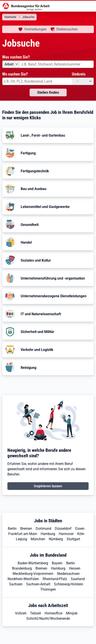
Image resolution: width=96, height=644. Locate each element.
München (38, 539)
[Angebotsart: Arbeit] (11, 64)
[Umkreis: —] (83, 81)
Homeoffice (53, 613)
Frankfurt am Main (23, 534)
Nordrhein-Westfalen (23, 579)
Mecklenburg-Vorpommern (33, 574)
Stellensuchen (67, 29)
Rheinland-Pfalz (55, 579)
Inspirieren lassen (48, 486)
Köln (81, 534)
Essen (80, 529)
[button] (48, 135)
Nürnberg (56, 539)
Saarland (78, 579)
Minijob (72, 613)
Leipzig (21, 539)
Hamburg (48, 534)
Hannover (66, 534)
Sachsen (16, 584)
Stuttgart (73, 539)
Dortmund (43, 529)
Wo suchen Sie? (15, 74)
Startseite (10, 17)
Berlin (12, 529)
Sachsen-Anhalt (38, 584)
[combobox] (57, 64)
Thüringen (48, 589)
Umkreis (79, 74)
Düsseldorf (63, 529)
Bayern (57, 563)
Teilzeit (35, 613)
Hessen (75, 568)
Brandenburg (22, 568)
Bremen (26, 529)
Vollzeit (21, 613)
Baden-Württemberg (33, 563)
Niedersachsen (68, 574)
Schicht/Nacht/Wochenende (48, 618)
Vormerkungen (35, 29)
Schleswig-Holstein (69, 584)
